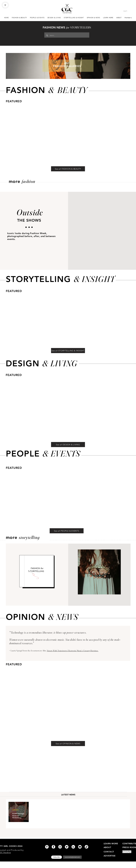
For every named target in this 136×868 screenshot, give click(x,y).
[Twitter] (67, 847)
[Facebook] (53, 847)
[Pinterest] (47, 847)
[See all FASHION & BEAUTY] (68, 169)
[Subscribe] (57, 857)
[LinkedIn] (73, 847)
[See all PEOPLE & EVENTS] (67, 531)
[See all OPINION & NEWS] (68, 744)
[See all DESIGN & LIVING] (68, 445)
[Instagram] (60, 847)
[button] (108, 18)
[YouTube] (80, 847)
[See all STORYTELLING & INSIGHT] (68, 351)
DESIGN (15, 810)
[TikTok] (86, 847)
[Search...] (66, 35)
